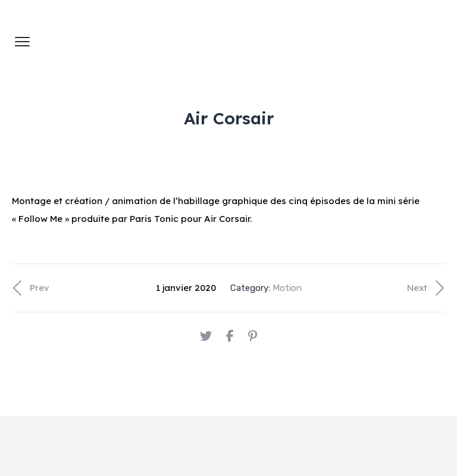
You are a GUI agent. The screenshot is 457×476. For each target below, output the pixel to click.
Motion (287, 288)
